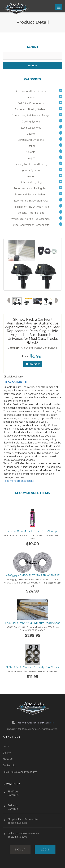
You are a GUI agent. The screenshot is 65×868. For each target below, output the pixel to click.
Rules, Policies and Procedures (20, 772)
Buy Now (33, 364)
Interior (31, 176)
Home (6, 746)
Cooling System (31, 122)
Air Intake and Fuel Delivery (31, 91)
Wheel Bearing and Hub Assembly (31, 219)
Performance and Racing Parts (31, 188)
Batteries (31, 97)
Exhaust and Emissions (31, 140)
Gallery (7, 753)
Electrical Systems (31, 128)
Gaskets (31, 152)
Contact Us (9, 766)
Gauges (31, 158)
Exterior (31, 146)
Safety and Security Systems (31, 195)
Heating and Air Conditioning (31, 164)
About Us (8, 759)
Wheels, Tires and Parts (31, 213)
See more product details (19, 481)
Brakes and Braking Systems (31, 109)
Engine (31, 134)
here (52, 723)
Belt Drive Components (31, 103)
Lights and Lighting (31, 182)
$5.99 (36, 356)
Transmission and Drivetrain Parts (31, 207)
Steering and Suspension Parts (31, 201)
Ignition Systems (31, 170)
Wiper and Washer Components (31, 225)
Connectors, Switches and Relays (31, 116)
